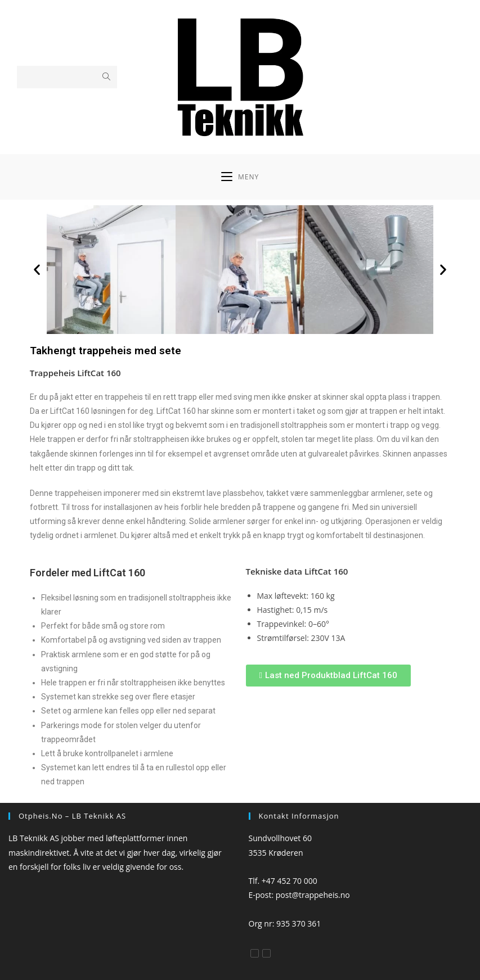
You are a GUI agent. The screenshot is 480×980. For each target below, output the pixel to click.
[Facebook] (255, 953)
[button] (37, 270)
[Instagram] (266, 953)
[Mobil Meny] (240, 177)
